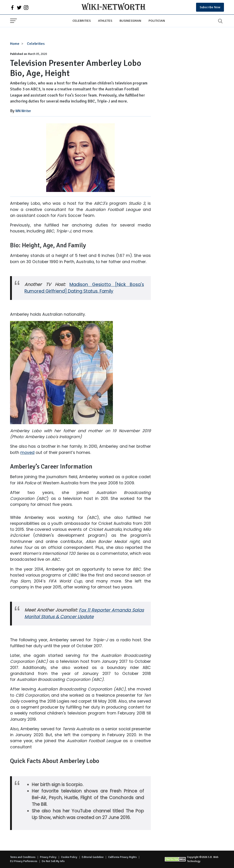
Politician (157, 21)
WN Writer (23, 111)
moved (27, 453)
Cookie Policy (69, 857)
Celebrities (82, 21)
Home (15, 44)
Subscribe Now (210, 7)
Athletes (105, 21)
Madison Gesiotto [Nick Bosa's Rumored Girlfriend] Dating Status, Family (84, 288)
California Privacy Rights (122, 857)
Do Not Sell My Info (53, 861)
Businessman (130, 21)
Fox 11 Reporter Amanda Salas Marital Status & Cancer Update (84, 613)
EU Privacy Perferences (24, 861)
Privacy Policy (48, 857)
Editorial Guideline (93, 857)
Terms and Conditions (23, 857)
